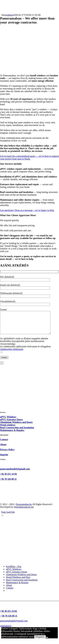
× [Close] (2, 367)
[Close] (2, 520)
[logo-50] (8, 12)
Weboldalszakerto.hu (24, 511)
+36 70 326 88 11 (8, 483)
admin (10, 15)
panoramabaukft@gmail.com (15, 473)
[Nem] (47, 642)
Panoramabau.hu (24, 509)
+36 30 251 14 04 (8, 478)
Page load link (8, 516)
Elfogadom (40, 641)
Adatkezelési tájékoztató (12, 354)
